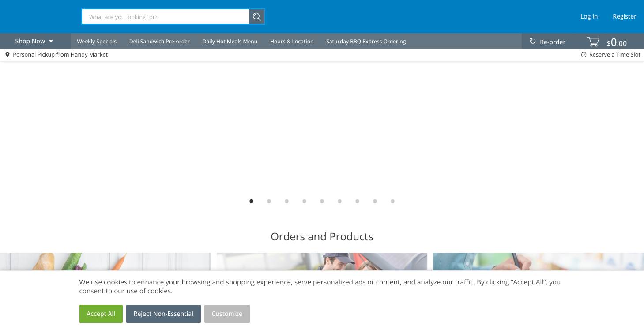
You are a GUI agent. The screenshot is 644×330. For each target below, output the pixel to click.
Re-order (553, 42)
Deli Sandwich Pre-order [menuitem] (160, 41)
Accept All (101, 314)
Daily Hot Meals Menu (230, 41)
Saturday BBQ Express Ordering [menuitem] (366, 41)
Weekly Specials (97, 41)
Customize (227, 314)
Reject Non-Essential (164, 314)
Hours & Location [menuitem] (292, 41)
